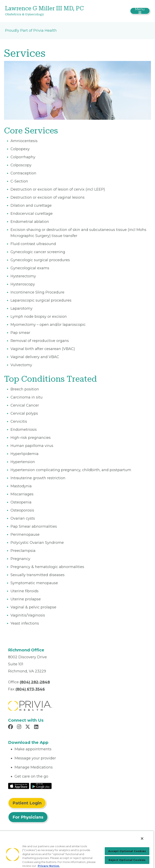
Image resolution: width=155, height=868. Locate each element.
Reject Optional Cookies (127, 860)
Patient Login (27, 803)
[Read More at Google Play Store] (41, 786)
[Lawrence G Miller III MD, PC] (53, 11)
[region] (77, 849)
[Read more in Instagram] (20, 727)
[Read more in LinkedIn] (37, 727)
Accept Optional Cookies (127, 851)
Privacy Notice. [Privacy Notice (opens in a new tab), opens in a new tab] (49, 866)
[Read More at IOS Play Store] (19, 786)
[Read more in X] (28, 727)
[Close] (142, 839)
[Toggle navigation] (140, 11)
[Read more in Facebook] (11, 727)
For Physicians (28, 817)
